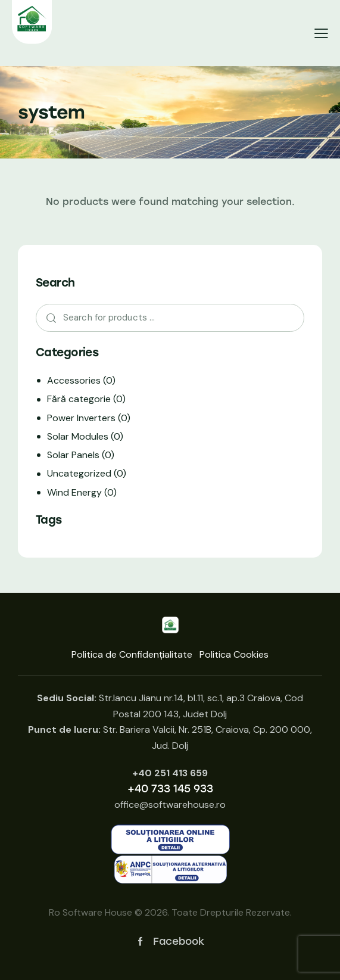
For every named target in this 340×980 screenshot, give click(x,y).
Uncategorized (79, 473)
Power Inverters (81, 418)
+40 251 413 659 (170, 773)
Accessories (74, 380)
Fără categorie (79, 399)
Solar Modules (78, 436)
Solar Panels (73, 455)
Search (48, 318)
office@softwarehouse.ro (170, 805)
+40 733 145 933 (170, 789)
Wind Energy (74, 492)
